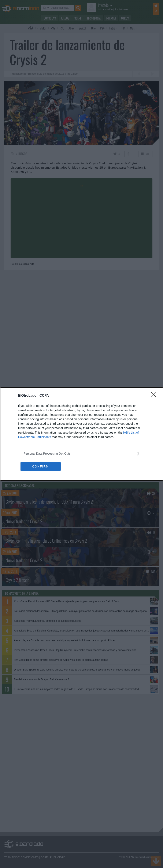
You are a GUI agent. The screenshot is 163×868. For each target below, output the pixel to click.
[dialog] (82, 434)
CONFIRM (40, 466)
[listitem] (82, 453)
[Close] (155, 396)
